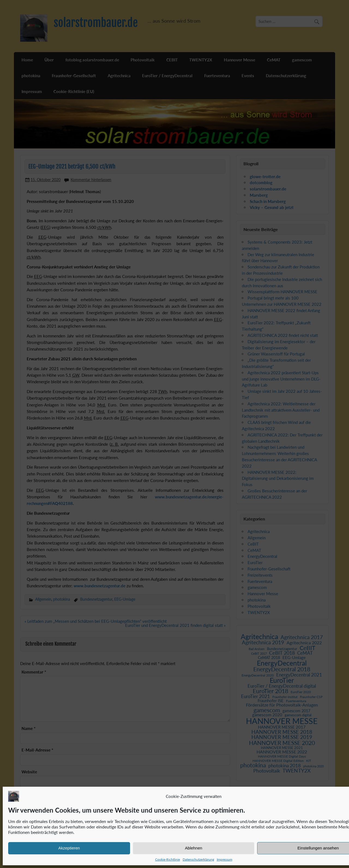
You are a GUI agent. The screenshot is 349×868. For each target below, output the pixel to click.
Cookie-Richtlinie (168, 859)
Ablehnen (193, 848)
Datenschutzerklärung (198, 859)
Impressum (225, 859)
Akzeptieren (69, 848)
